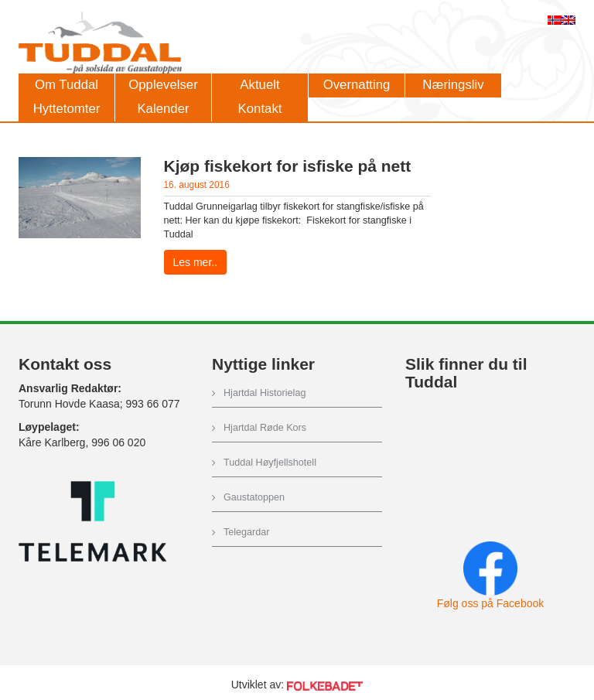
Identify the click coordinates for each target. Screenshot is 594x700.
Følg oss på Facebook (491, 603)
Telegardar (247, 532)
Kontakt (260, 109)
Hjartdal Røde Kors (265, 428)
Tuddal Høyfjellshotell (270, 463)
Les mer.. (196, 262)
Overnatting (357, 85)
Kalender (163, 109)
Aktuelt (259, 85)
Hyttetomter (67, 109)
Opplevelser (163, 85)
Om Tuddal (67, 85)
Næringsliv (453, 85)
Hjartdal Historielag (265, 393)
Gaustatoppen (254, 497)
